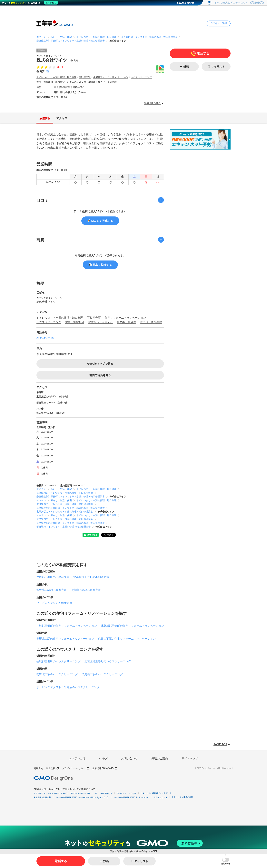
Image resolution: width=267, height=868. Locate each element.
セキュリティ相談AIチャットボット (156, 793)
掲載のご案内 (160, 758)
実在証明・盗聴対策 (42, 797)
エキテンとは (77, 758)
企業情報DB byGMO (105, 768)
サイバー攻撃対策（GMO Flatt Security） (132, 797)
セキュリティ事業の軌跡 (182, 797)
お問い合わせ (129, 758)
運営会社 (52, 768)
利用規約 (38, 768)
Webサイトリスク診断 (127, 793)
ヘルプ (103, 758)
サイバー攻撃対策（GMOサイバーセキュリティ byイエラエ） (82, 797)
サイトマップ (190, 758)
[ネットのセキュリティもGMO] (30, 3)
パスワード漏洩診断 (104, 793)
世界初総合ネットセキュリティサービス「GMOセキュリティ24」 (62, 793)
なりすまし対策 (161, 797)
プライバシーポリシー (76, 768)
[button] (226, 861)
